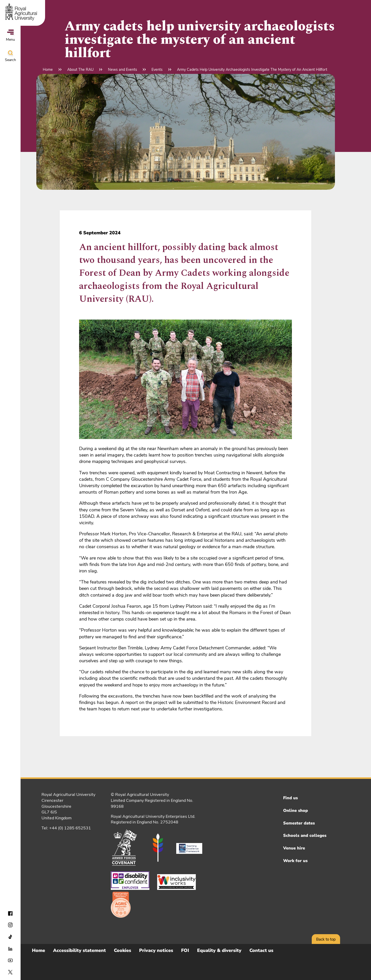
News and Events (123, 70)
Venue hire (294, 848)
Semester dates (299, 823)
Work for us (295, 861)
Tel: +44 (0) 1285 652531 (66, 828)
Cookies (123, 950)
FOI (185, 950)
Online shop (296, 811)
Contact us (261, 950)
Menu (10, 36)
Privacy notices (156, 950)
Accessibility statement (79, 950)
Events (157, 70)
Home (48, 70)
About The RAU (80, 70)
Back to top (326, 939)
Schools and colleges (305, 836)
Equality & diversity (219, 950)
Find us (290, 798)
